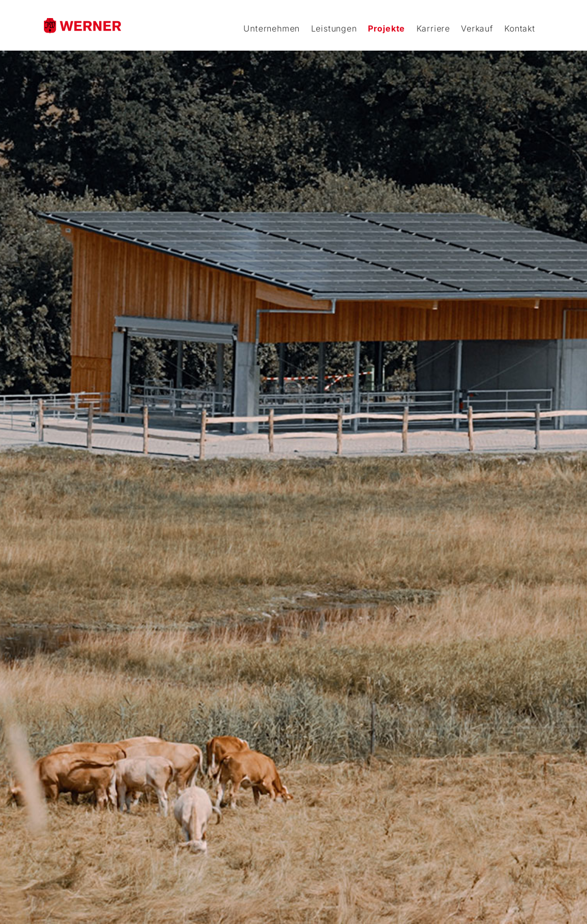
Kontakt (520, 28)
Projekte (387, 28)
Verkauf (477, 28)
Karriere (433, 28)
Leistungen (334, 28)
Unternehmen (272, 28)
